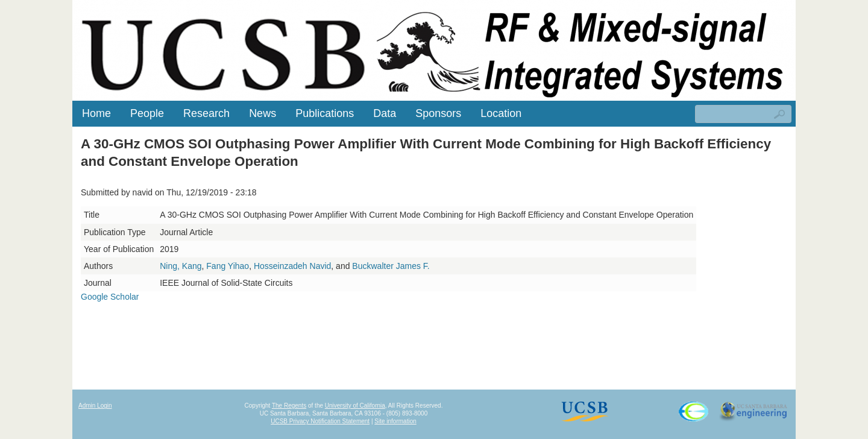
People (147, 113)
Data (385, 113)
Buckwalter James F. (391, 266)
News (263, 113)
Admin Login (95, 406)
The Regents (289, 406)
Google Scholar (110, 297)
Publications (325, 113)
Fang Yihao (228, 266)
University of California (355, 406)
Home (96, 113)
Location (501, 113)
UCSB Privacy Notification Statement (320, 421)
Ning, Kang (181, 266)
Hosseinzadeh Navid (292, 266)
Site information (395, 421)
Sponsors (438, 113)
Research (206, 113)
